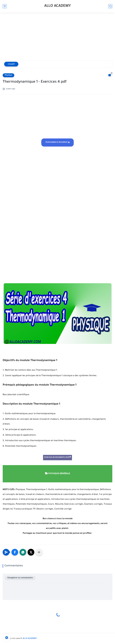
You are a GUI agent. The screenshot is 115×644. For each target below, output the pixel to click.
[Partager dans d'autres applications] (39, 552)
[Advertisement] (57, 37)
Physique (8, 75)
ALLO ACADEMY (58, 6)
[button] (15, 552)
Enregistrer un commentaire (20, 578)
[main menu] (5, 6)
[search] (110, 6)
